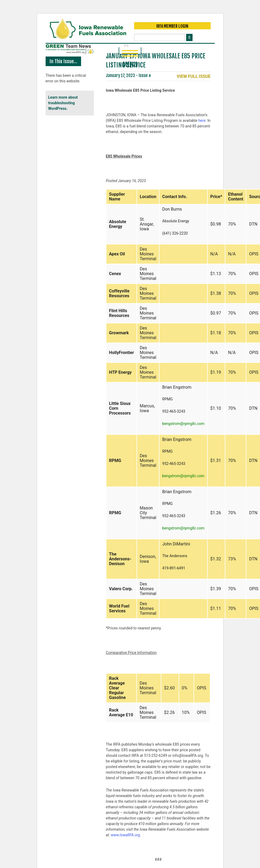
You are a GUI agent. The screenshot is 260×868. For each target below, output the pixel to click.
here (202, 121)
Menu (130, 53)
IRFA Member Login (172, 26)
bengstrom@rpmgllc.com (183, 424)
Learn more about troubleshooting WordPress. (63, 103)
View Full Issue (194, 77)
